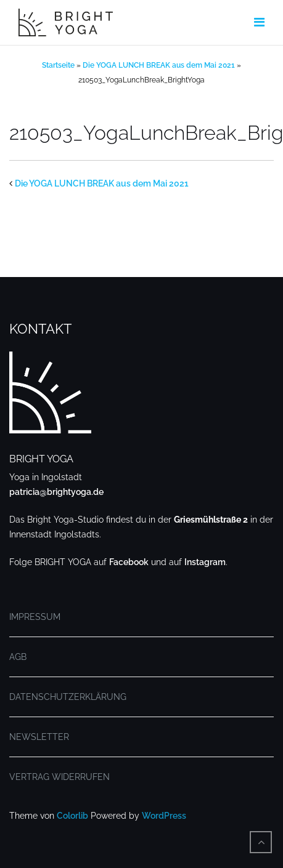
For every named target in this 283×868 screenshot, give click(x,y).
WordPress (164, 816)
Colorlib (72, 816)
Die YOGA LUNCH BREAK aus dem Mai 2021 (159, 65)
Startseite (58, 65)
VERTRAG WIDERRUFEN (59, 777)
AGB (18, 657)
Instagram (205, 562)
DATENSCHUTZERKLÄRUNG (68, 697)
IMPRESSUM (35, 617)
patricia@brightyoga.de (56, 492)
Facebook (129, 562)
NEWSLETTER (39, 737)
